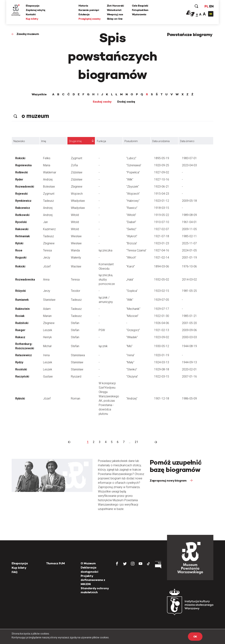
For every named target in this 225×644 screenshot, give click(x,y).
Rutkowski (22, 215)
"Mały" (130, 362)
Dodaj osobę (126, 102)
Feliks (47, 158)
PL (206, 6)
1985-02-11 (189, 236)
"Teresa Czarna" (136, 250)
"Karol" (131, 266)
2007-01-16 (189, 376)
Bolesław (49, 187)
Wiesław (76, 236)
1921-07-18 (162, 236)
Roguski (21, 258)
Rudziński (22, 323)
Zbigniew (77, 187)
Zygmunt (77, 158)
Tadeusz (48, 201)
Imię (44, 141)
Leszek (48, 330)
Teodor (76, 291)
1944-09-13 (189, 362)
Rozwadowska (25, 280)
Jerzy (47, 258)
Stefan (75, 323)
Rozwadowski (25, 187)
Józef (47, 266)
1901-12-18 (162, 398)
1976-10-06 (189, 266)
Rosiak (20, 316)
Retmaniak (23, 236)
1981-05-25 (189, 291)
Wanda (75, 250)
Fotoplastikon (140, 10)
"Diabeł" (131, 222)
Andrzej (48, 179)
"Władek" (132, 337)
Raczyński (22, 376)
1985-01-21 (189, 316)
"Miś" (129, 346)
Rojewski (21, 194)
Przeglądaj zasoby (90, 19)
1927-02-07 (162, 229)
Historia (84, 6)
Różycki (21, 291)
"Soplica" (132, 291)
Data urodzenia (161, 141)
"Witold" (131, 215)
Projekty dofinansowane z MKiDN (93, 580)
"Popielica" (133, 172)
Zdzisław (77, 172)
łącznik (103, 346)
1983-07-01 (189, 158)
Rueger (20, 330)
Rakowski (22, 229)
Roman (76, 398)
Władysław (78, 201)
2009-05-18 (189, 201)
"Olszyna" (132, 376)
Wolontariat (114, 10)
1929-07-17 (162, 309)
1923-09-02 (162, 337)
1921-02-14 (162, 258)
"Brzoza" (132, 243)
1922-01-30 (162, 316)
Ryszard (76, 376)
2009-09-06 (189, 330)
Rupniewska (23, 165)
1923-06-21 (162, 187)
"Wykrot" (132, 236)
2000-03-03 (189, 337)
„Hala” (130, 280)
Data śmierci (187, 141)
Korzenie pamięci (89, 10)
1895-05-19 (162, 158)
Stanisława (78, 355)
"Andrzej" (132, 398)
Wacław (76, 266)
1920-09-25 (162, 165)
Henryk (47, 337)
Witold (75, 215)
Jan (45, 222)
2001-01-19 (189, 258)
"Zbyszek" (133, 187)
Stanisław (49, 300)
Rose (19, 250)
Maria (47, 165)
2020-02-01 (189, 369)
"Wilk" (130, 179)
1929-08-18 (162, 369)
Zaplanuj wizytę (36, 10)
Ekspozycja (33, 6)
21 (136, 442)
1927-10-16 (162, 179)
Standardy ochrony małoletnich (95, 590)
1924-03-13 (162, 362)
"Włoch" (131, 258)
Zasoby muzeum (28, 34)
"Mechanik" (133, 309)
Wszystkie (39, 94)
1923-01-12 (162, 201)
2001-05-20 (189, 323)
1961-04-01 (189, 222)
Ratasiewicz (24, 355)
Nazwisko (19, 141)
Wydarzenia (139, 14)
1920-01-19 (162, 355)
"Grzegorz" (133, 330)
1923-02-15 (162, 291)
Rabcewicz (23, 208)
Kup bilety (32, 19)
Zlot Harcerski (115, 6)
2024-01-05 (189, 250)
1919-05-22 (162, 215)
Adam (47, 309)
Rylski (19, 243)
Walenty (76, 258)
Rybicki (20, 398)
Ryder (19, 179)
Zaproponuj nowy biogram (168, 481)
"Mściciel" (132, 316)
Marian (47, 316)
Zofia (74, 165)
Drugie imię (75, 141)
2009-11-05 (189, 229)
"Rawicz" (132, 208)
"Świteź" (131, 229)
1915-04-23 (162, 194)
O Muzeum (88, 563)
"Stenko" (132, 369)
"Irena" (130, 355)
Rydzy (19, 362)
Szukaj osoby (102, 102)
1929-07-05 (162, 300)
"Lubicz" (131, 158)
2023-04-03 (189, 165)
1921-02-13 (162, 330)
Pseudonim (131, 141)
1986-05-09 (189, 398)
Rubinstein (22, 309)
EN (211, 6)
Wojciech (77, 194)
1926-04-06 (162, 323)
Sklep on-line (115, 19)
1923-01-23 (162, 243)
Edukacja (84, 14)
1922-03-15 (162, 376)
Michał (47, 346)
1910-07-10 (162, 222)
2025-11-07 (189, 243)
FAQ (15, 572)
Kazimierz (49, 229)
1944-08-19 (189, 346)
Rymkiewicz (23, 201)
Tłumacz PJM (56, 563)
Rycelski (21, 222)
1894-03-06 (162, 266)
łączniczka (106, 250)
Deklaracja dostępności (90, 570)
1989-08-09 (189, 215)
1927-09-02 (162, 172)
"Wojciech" (133, 194)
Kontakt (31, 14)
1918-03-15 (162, 208)
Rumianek (22, 300)
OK (195, 637)
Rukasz (20, 337)
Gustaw (48, 376)
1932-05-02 (162, 280)
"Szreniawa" (134, 165)
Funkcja (101, 141)
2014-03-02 (189, 280)
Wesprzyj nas (115, 14)
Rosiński (21, 369)
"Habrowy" (133, 201)
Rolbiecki (22, 172)
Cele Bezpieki (140, 6)
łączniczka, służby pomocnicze (107, 280)
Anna (46, 280)
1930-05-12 (162, 346)
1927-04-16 (162, 250)
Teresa (47, 250)
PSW (102, 330)
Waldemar (50, 172)
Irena (46, 355)
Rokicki (20, 158)
